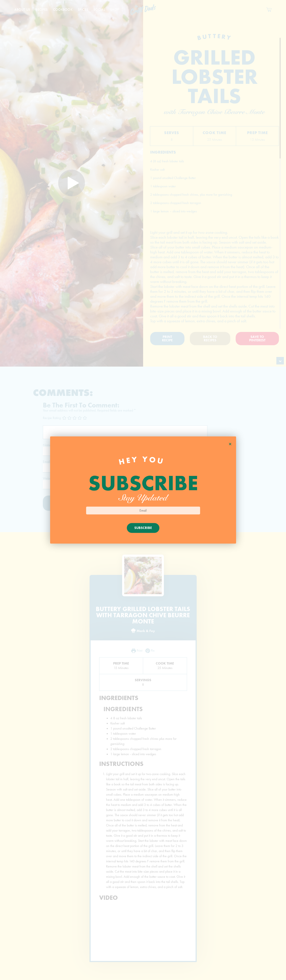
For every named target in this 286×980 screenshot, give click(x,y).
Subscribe (143, 528)
